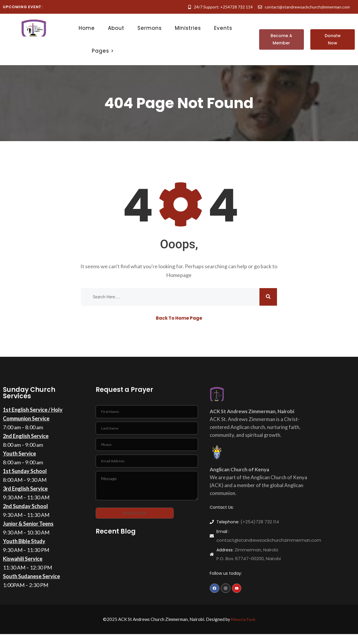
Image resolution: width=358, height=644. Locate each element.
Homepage (179, 276)
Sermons (150, 28)
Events (223, 28)
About (116, 28)
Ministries (188, 28)
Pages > (103, 51)
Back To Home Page (179, 320)
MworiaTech (243, 623)
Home (87, 28)
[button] (281, 39)
